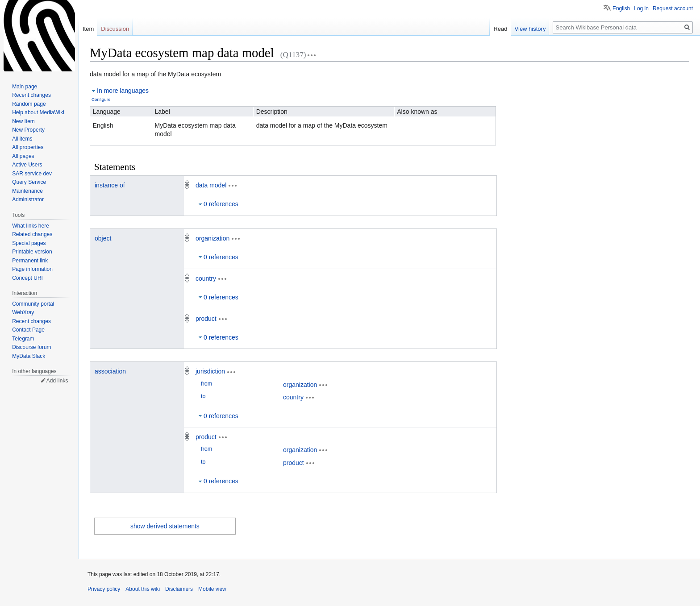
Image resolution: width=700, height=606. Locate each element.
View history (530, 29)
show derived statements (165, 526)
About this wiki (143, 589)
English (621, 8)
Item (88, 29)
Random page (29, 104)
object (103, 238)
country (206, 278)
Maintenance (27, 191)
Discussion (115, 29)
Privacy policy (104, 589)
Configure (101, 99)
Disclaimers (179, 589)
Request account (673, 8)
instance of (110, 185)
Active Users (27, 165)
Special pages (29, 243)
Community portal (33, 304)
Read (500, 29)
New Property (28, 130)
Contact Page (28, 330)
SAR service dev (32, 174)
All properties (28, 147)
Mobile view (212, 589)
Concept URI (27, 278)
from (206, 384)
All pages (23, 156)
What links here (31, 226)
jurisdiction (210, 371)
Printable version (32, 252)
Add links (57, 381)
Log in (641, 8)
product (206, 319)
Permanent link (30, 261)
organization (212, 238)
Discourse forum (31, 347)
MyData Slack (29, 356)
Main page (25, 87)
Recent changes (31, 95)
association (110, 371)
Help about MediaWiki (38, 112)
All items (22, 139)
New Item (23, 121)
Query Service (29, 182)
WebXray (23, 312)
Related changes (32, 234)
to (203, 396)
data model (211, 185)
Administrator (28, 199)
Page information (32, 269)
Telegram (23, 339)
